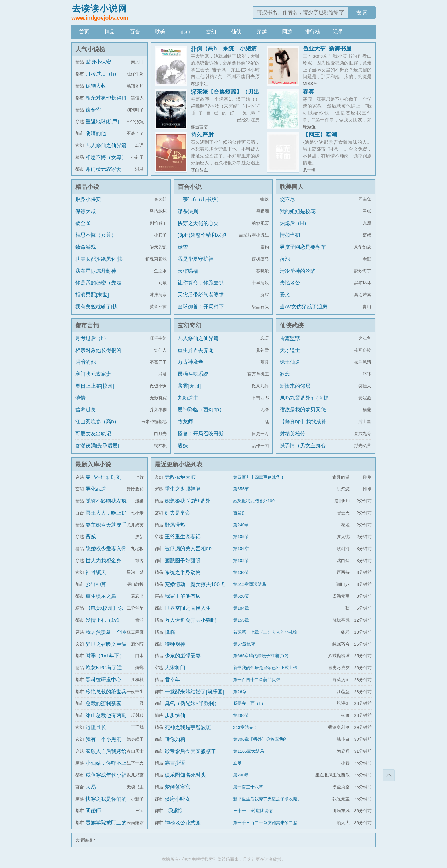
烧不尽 (287, 199)
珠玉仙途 (290, 362)
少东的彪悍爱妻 (183, 656)
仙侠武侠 (292, 325)
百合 (135, 32)
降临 (170, 632)
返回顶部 (389, 775)
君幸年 (172, 680)
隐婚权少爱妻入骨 (106, 549)
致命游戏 (86, 247)
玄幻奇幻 (190, 325)
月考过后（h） (102, 74)
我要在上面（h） (249, 703)
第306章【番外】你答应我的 (260, 739)
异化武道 (96, 489)
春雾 (308, 92)
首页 (84, 32)
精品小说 (87, 187)
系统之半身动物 (183, 572)
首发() (239, 513)
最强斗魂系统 (193, 374)
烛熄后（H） (294, 223)
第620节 (241, 596)
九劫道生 (188, 398)
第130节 (241, 572)
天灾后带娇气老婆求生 (201, 300)
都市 (186, 32)
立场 (237, 763)
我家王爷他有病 (183, 596)
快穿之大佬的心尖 (198, 223)
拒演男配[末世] (92, 295)
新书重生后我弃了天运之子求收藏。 (267, 799)
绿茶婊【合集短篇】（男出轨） (225, 94)
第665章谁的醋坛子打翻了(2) (261, 656)
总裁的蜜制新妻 (103, 703)
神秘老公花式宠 (183, 823)
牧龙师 (185, 422)
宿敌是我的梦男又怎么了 (303, 415)
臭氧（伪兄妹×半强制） (192, 703)
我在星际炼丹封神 (96, 271)
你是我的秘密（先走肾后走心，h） (98, 288)
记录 (338, 32)
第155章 (241, 620)
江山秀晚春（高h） (97, 422)
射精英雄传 (292, 434)
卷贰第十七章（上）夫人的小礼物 (265, 632)
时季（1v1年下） (105, 656)
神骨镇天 (96, 572)
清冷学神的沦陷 (298, 271)
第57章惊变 (244, 644)
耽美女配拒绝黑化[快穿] (99, 264)
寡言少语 (175, 763)
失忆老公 (290, 283)
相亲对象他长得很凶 (98, 350)
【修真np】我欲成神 (303, 422)
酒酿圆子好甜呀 (183, 561)
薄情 (80, 398)
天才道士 (290, 350)
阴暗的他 (96, 133)
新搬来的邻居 (295, 386)
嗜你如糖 (175, 739)
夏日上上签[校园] (95, 386)
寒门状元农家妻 (103, 169)
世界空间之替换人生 (188, 608)
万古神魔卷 (190, 362)
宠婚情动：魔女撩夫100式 (195, 584)
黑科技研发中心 (103, 680)
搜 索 (362, 13)
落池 (285, 259)
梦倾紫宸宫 (178, 787)
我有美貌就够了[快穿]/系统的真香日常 (97, 312)
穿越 (262, 32)
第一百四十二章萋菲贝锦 (257, 680)
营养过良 (86, 410)
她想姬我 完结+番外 (188, 501)
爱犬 (285, 295)
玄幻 (211, 32)
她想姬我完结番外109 (254, 501)
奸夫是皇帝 (178, 513)
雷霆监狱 (290, 338)
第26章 (240, 692)
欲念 (285, 374)
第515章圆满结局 (250, 584)
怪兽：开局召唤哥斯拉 (201, 439)
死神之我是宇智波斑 (188, 727)
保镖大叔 (96, 86)
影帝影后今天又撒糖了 (190, 751)
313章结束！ (245, 727)
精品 (109, 32)
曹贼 (91, 537)
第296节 (241, 715)
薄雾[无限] (189, 386)
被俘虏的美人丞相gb (188, 549)
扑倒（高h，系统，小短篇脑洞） (224, 51)
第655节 (241, 489)
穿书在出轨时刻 (103, 477)
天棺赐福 (188, 271)
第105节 (241, 536)
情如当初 (290, 235)
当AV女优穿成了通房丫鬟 (303, 312)
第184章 (241, 608)
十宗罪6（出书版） (200, 199)
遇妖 (183, 446)
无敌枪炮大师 (180, 477)
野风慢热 (175, 525)
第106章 (241, 548)
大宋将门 (175, 668)
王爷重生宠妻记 (183, 537)
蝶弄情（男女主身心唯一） (303, 451)
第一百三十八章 (248, 787)
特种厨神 (175, 644)
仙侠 (236, 32)
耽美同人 (292, 187)
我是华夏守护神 (196, 259)
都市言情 (87, 325)
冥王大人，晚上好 (106, 513)
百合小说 (190, 187)
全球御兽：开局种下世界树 (201, 312)
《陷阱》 (175, 811)
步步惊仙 (175, 715)
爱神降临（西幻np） (201, 410)
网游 (287, 32)
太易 (91, 787)
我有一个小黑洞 (103, 739)
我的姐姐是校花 (298, 211)
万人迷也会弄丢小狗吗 (190, 620)
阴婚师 (93, 811)
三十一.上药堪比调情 (253, 811)
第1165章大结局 (249, 751)
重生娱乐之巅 (101, 596)
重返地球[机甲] (102, 122)
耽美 (160, 32)
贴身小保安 (98, 62)
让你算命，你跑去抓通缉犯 (201, 288)
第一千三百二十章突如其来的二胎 (265, 823)
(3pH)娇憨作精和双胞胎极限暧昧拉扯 (202, 240)
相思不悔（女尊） (106, 157)
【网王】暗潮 (320, 135)
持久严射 (202, 135)
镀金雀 (93, 110)
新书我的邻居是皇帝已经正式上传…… (270, 668)
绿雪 (183, 247)
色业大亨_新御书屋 (327, 48)
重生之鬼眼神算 (183, 489)
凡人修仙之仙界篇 (106, 145)
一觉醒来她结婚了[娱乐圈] (194, 692)
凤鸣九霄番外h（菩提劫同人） (304, 403)
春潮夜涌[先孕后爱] (97, 446)
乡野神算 (96, 584)
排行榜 (312, 32)
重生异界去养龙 (196, 350)
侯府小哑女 (178, 799)
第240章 (241, 525)
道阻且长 (96, 727)
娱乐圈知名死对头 (185, 775)
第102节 (241, 560)
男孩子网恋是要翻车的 (303, 252)
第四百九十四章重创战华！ (259, 477)
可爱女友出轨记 (93, 434)
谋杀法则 (188, 211)
